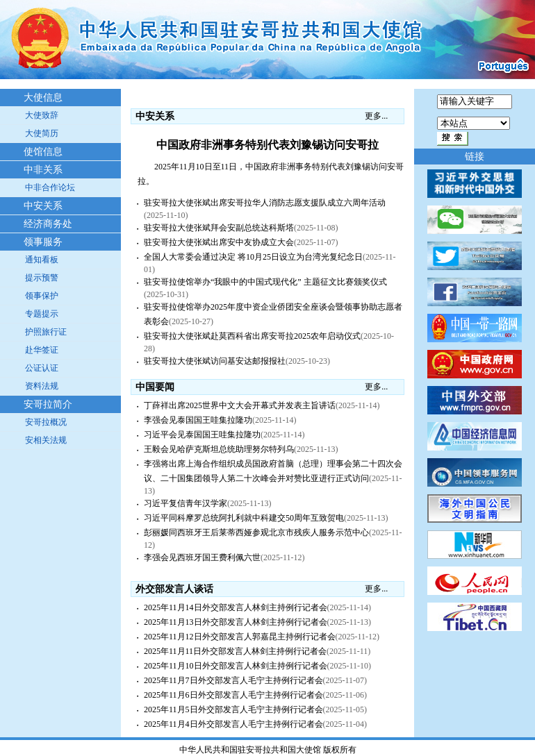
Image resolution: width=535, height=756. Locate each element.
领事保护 (42, 296)
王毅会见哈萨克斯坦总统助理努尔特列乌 (219, 449)
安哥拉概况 (46, 422)
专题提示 (42, 314)
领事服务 (43, 242)
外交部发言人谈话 (174, 589)
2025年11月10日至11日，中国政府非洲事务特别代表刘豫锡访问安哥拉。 (271, 174)
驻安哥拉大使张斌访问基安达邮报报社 (215, 361)
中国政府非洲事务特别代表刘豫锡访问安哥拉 (267, 145)
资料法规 (42, 386)
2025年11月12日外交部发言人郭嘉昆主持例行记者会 (240, 637)
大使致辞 (42, 115)
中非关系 (43, 170)
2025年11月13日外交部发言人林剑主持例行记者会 (236, 622)
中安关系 (43, 206)
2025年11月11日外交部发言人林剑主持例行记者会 (235, 651)
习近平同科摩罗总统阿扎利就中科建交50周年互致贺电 (244, 518)
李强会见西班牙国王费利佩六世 (202, 557)
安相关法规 (46, 440)
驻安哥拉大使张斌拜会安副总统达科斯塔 (219, 228)
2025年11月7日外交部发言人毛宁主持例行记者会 (233, 680)
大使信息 (43, 98)
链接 (475, 157)
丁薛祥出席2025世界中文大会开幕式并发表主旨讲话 (240, 405)
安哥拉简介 (48, 404)
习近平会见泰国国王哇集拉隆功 (202, 435)
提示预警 (42, 278)
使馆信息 (43, 152)
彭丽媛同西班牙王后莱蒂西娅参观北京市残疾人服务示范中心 (256, 532)
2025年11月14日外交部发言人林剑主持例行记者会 (236, 607)
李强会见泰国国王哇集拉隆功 (198, 420)
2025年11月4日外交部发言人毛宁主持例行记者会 (233, 724)
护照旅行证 (46, 332)
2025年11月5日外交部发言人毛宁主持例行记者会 (233, 709)
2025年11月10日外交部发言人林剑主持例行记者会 (236, 666)
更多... (376, 116)
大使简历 (42, 133)
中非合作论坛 (50, 187)
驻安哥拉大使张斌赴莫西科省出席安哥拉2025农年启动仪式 (252, 336)
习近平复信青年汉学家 (186, 503)
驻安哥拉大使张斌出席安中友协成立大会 (219, 242)
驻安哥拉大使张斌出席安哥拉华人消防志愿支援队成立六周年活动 (265, 203)
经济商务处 (48, 224)
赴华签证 (42, 350)
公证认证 (42, 368)
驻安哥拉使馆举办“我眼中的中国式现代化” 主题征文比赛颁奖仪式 (265, 282)
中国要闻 (155, 387)
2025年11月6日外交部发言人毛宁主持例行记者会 (233, 695)
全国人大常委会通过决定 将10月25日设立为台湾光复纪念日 (253, 257)
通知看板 (42, 260)
